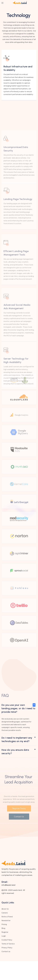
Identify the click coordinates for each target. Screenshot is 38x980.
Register (5, 951)
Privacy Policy (7, 966)
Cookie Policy (7, 959)
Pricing (4, 943)
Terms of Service (8, 963)
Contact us (6, 970)
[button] (19, 727)
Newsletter (6, 939)
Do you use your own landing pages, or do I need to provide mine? (18, 727)
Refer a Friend (7, 936)
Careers (5, 932)
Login (4, 955)
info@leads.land (8, 904)
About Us (5, 928)
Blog (3, 947)
